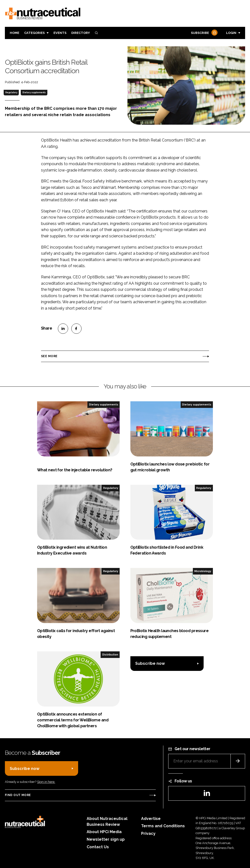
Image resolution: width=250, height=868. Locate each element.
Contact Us (98, 847)
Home (15, 33)
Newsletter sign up (106, 839)
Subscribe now (150, 663)
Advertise (151, 819)
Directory (81, 33)
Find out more (18, 795)
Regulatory (11, 92)
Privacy (148, 833)
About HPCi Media (104, 832)
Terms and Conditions (163, 826)
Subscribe (204, 33)
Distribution (110, 655)
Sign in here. (46, 782)
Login (231, 33)
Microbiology (203, 571)
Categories (34, 33)
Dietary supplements (34, 92)
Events (60, 33)
